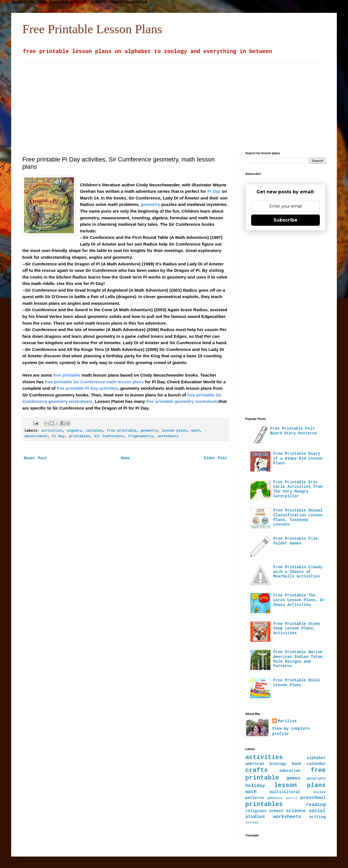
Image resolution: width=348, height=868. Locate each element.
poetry (292, 798)
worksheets (168, 436)
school (276, 811)
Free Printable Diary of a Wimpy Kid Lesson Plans (298, 458)
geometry (149, 431)
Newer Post (35, 458)
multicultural (285, 792)
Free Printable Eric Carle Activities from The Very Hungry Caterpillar (298, 489)
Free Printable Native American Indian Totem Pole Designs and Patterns (298, 659)
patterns (255, 798)
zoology (252, 822)
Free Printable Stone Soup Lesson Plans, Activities (297, 629)
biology (278, 764)
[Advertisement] (118, 102)
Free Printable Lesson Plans (92, 29)
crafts (257, 770)
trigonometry (141, 436)
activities (52, 431)
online (319, 792)
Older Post (215, 458)
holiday (255, 786)
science (296, 811)
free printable (122, 431)
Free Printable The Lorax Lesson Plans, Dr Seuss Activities (299, 600)
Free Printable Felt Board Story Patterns (294, 431)
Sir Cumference (109, 436)
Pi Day (58, 436)
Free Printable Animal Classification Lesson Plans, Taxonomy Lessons (298, 517)
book (297, 764)
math (195, 431)
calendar (316, 764)
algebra (74, 431)
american (255, 764)
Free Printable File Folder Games (296, 541)
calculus (94, 431)
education (290, 771)
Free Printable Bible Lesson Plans (297, 683)
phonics (275, 798)
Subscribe (285, 220)
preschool (313, 798)
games (293, 778)
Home (126, 458)
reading (316, 805)
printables (80, 436)
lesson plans (174, 431)
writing (317, 817)
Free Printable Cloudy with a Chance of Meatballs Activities (298, 572)
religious (256, 811)
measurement (36, 436)
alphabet (316, 758)
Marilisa (287, 721)
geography (316, 779)
